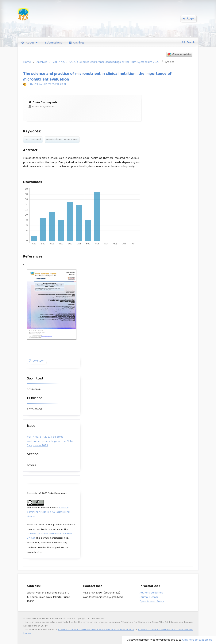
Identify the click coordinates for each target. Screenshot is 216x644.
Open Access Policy (152, 601)
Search (190, 43)
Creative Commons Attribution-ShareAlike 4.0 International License (96, 630)
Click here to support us (197, 640)
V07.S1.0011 (38, 361)
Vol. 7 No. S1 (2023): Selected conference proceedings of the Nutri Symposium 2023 (106, 62)
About (28, 43)
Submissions (53, 43)
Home (27, 62)
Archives (77, 43)
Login (188, 19)
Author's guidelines (151, 593)
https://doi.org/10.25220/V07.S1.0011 (48, 84)
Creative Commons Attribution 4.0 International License (48, 512)
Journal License (149, 597)
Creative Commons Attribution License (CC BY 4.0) (51, 536)
